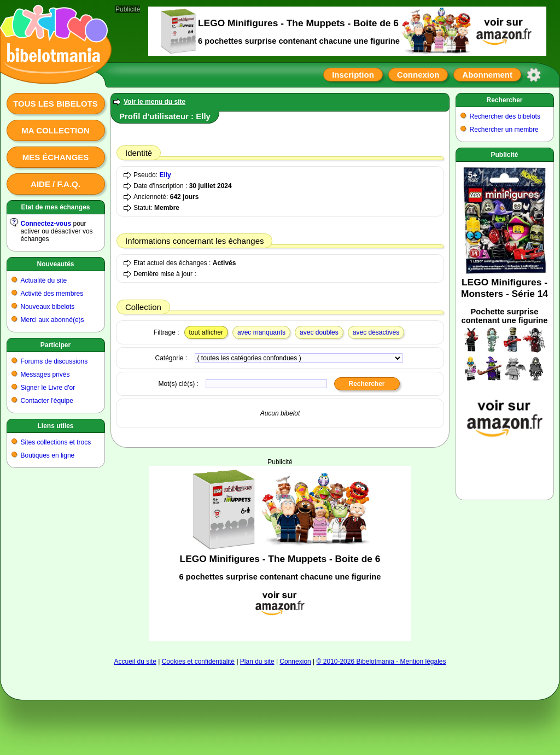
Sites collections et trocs (56, 442)
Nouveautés (55, 264)
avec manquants (261, 332)
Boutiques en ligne (48, 455)
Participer (56, 345)
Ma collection (55, 130)
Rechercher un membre (504, 130)
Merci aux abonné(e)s (52, 320)
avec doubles (319, 332)
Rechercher (504, 100)
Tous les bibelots (56, 104)
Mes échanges (56, 157)
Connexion (418, 75)
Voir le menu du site (154, 102)
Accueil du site (135, 662)
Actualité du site (44, 280)
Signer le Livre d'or (48, 388)
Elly (165, 175)
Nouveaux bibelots (48, 307)
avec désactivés (376, 332)
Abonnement (487, 75)
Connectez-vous (46, 224)
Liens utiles (55, 426)
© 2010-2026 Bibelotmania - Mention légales (381, 662)
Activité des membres (52, 294)
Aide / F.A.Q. (56, 184)
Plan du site (257, 662)
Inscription (353, 75)
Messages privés (45, 374)
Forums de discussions (54, 361)
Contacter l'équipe (47, 401)
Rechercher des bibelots (505, 116)
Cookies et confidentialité (198, 662)
